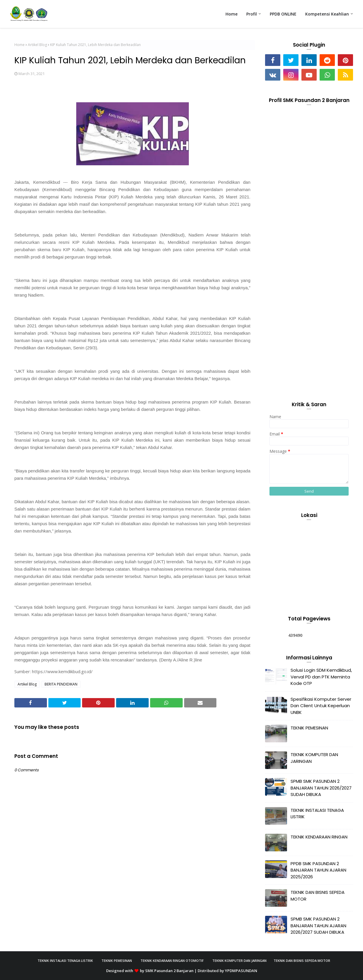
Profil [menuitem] (252, 14)
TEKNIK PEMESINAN (309, 728)
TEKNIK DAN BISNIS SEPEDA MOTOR (318, 896)
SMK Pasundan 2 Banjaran (169, 971)
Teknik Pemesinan (117, 961)
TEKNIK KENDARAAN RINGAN (319, 837)
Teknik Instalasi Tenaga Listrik (65, 961)
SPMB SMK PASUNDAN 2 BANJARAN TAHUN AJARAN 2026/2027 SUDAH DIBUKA (318, 925)
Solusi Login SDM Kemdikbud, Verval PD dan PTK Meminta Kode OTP (321, 677)
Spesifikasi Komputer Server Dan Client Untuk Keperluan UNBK (321, 706)
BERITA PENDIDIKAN (61, 684)
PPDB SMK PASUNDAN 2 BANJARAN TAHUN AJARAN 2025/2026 (318, 870)
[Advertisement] (309, 297)
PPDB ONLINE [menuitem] (283, 14)
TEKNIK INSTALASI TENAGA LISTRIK (317, 814)
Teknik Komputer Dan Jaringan (239, 961)
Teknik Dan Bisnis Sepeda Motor (302, 961)
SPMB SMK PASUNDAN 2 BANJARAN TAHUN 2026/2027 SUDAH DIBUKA (321, 788)
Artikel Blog (37, 45)
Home (19, 45)
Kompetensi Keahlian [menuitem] (327, 14)
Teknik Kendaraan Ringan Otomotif (172, 961)
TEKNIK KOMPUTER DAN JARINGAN (314, 758)
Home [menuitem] (231, 14)
